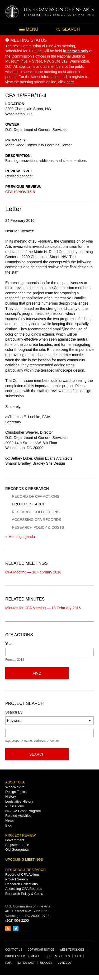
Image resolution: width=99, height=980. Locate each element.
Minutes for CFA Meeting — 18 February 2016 (43, 608)
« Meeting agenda (20, 537)
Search (37, 754)
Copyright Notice (41, 950)
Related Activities (18, 816)
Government (15, 840)
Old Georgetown (18, 850)
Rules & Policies (58, 956)
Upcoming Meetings (24, 860)
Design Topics (16, 792)
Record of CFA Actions (36, 496)
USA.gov (46, 963)
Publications (15, 806)
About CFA (15, 782)
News (10, 820)
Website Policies (72, 950)
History (11, 796)
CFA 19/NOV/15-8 (20, 192)
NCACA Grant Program (23, 811)
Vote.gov (65, 963)
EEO (78, 956)
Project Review (20, 835)
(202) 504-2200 (17, 920)
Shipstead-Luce (17, 845)
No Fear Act (26, 963)
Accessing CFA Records (37, 520)
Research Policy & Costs (38, 527)
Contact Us (14, 950)
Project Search (29, 504)
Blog (9, 825)
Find (37, 673)
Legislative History (19, 801)
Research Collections (36, 512)
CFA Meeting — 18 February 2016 (33, 572)
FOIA (8, 963)
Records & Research (27, 489)
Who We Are (15, 787)
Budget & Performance (23, 956)
